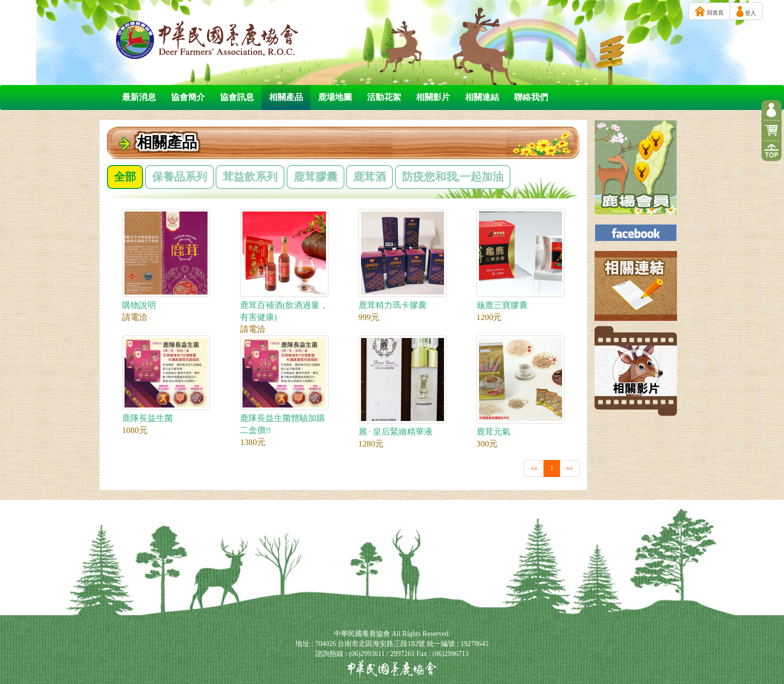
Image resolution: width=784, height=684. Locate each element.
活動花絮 (384, 97)
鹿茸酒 (369, 177)
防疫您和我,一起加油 (453, 177)
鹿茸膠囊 (315, 177)
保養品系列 (179, 177)
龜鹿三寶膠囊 (520, 259)
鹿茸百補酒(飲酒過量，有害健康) (284, 265)
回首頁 (709, 11)
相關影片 (433, 97)
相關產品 (286, 97)
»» (569, 468)
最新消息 (139, 97)
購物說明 (166, 259)
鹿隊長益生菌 (166, 379)
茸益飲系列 (250, 177)
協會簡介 (188, 97)
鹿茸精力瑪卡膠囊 (402, 259)
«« (534, 468)
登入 (746, 11)
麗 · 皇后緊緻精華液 (402, 386)
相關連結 (482, 97)
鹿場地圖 (335, 97)
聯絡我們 (531, 97)
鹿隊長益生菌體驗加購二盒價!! (284, 385)
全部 (125, 177)
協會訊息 (237, 97)
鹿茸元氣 (520, 386)
